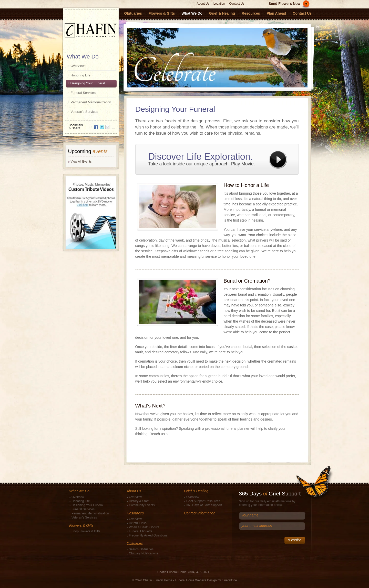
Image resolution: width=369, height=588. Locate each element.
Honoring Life (81, 75)
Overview (78, 66)
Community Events (142, 505)
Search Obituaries (141, 549)
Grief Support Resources (203, 501)
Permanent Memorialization (91, 102)
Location (219, 4)
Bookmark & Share (90, 125)
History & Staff (139, 501)
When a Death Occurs (144, 527)
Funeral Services (83, 93)
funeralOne (229, 580)
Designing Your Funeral (88, 83)
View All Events (81, 162)
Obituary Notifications (143, 553)
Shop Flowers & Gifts (86, 531)
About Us (203, 4)
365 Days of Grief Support (204, 505)
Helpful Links (138, 523)
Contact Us (237, 4)
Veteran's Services (84, 112)
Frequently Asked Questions (148, 535)
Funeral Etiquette (141, 531)
